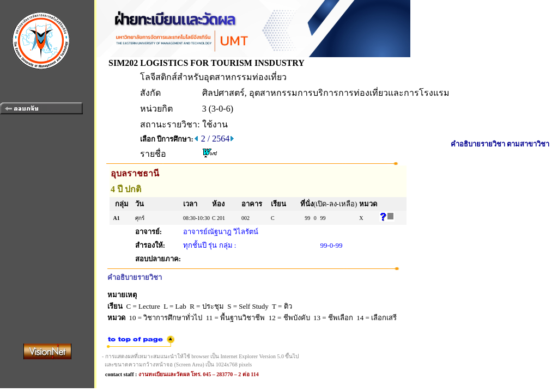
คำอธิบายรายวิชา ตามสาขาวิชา (500, 144)
